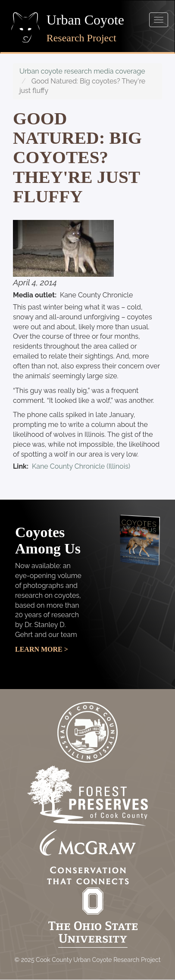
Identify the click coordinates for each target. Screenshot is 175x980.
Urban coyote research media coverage (82, 71)
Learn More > (42, 649)
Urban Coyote (85, 20)
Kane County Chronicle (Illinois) (81, 466)
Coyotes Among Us (48, 540)
